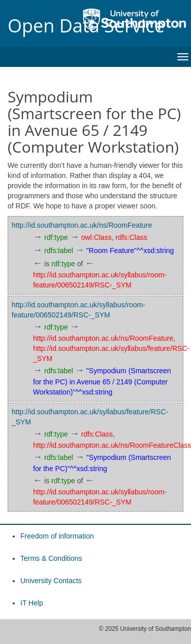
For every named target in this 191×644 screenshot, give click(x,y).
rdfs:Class (131, 237)
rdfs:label (59, 251)
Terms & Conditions (51, 558)
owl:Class (97, 237)
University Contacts (51, 581)
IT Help (32, 603)
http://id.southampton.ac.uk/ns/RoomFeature (82, 225)
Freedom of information (57, 536)
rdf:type (56, 237)
